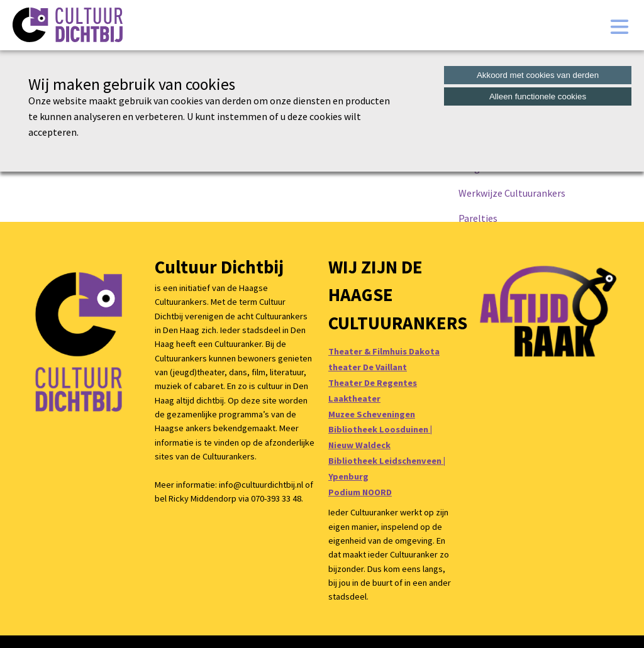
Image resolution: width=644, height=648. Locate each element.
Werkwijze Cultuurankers (512, 193)
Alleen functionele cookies (538, 96)
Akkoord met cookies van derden (538, 75)
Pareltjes (478, 218)
